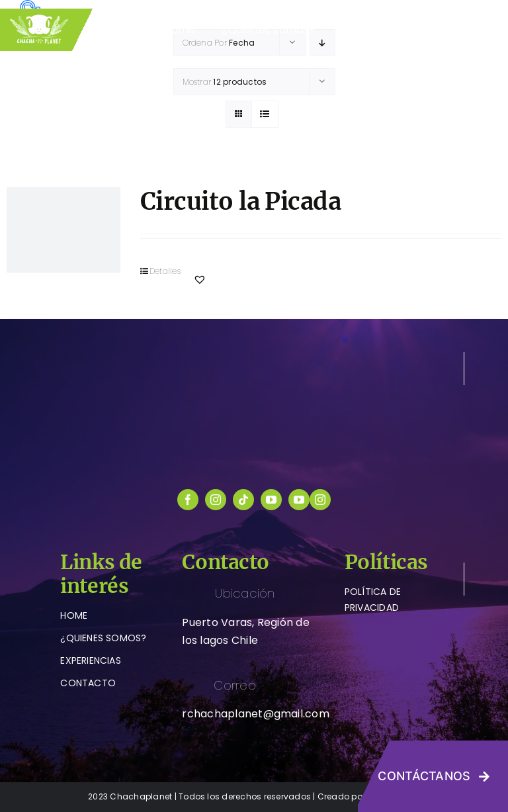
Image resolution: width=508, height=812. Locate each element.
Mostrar (225, 82)
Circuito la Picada (240, 202)
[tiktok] (243, 500)
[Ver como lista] (265, 114)
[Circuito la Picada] (63, 230)
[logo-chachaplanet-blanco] (254, 357)
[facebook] (188, 500)
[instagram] (216, 500)
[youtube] (271, 500)
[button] (200, 279)
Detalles (165, 271)
